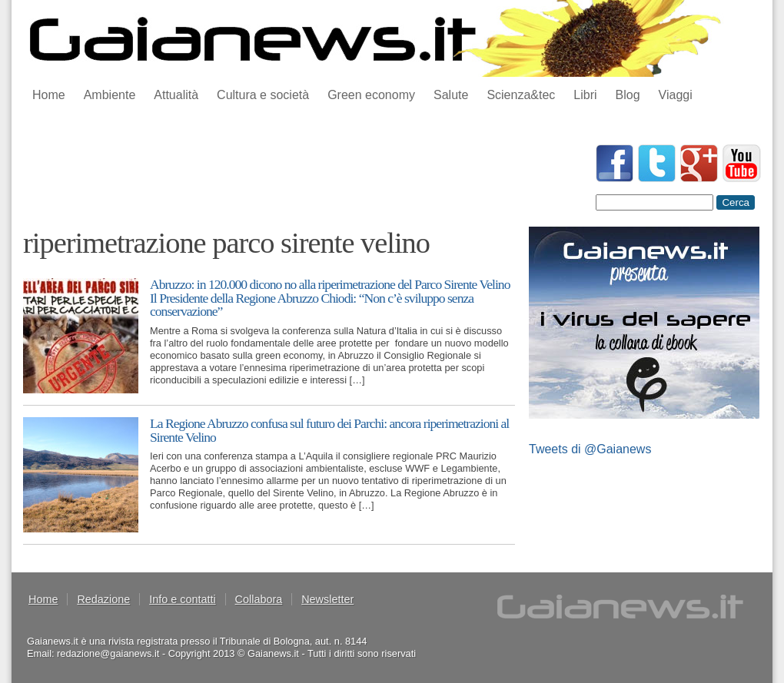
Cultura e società (263, 95)
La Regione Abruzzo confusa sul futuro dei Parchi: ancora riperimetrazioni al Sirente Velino (329, 430)
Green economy (371, 95)
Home (49, 95)
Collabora (259, 599)
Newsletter (327, 599)
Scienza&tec (521, 95)
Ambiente (110, 95)
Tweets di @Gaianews (590, 449)
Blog (628, 95)
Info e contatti (182, 599)
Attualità (176, 95)
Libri (585, 95)
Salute (451, 95)
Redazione (103, 599)
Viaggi (676, 95)
